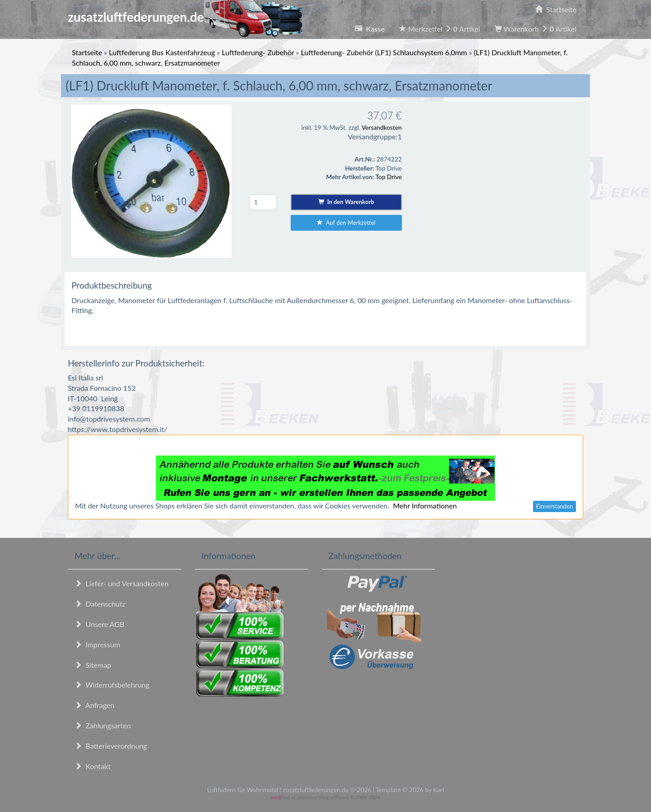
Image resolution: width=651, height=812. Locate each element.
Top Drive (388, 177)
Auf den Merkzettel (346, 223)
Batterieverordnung (111, 746)
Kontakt (93, 766)
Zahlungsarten (103, 725)
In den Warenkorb (346, 202)
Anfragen (94, 705)
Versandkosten (382, 127)
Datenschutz (100, 604)
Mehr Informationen (425, 506)
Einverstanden (554, 506)
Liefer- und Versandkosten (122, 583)
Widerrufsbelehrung (112, 685)
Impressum (97, 644)
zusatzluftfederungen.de (185, 17)
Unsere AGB (99, 624)
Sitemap (93, 665)
